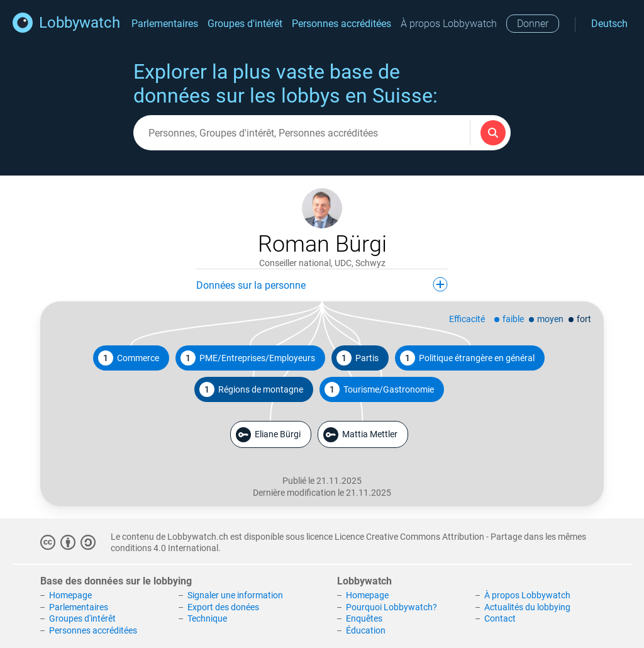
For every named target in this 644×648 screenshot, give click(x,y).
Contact (500, 618)
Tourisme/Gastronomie (379, 389)
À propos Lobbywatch (449, 24)
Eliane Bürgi (268, 435)
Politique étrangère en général (467, 358)
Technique (207, 618)
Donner (533, 24)
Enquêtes (364, 618)
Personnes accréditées (341, 24)
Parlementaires (165, 24)
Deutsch (609, 24)
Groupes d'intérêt (245, 24)
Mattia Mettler (360, 435)
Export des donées (223, 607)
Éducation (366, 630)
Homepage (70, 595)
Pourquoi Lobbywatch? (391, 607)
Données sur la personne (322, 284)
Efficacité (467, 319)
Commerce (129, 358)
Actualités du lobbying (527, 607)
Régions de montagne (251, 389)
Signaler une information (235, 595)
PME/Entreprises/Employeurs (248, 358)
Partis (358, 358)
